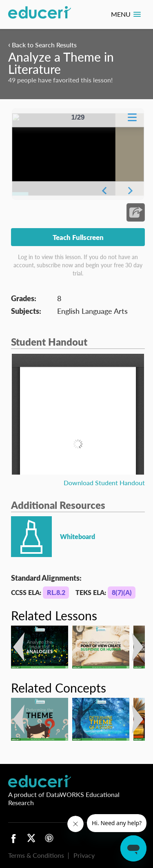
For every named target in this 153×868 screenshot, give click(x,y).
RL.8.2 (56, 592)
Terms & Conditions (36, 855)
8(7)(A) (122, 592)
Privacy (84, 855)
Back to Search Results (42, 45)
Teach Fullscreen (78, 237)
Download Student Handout (104, 483)
